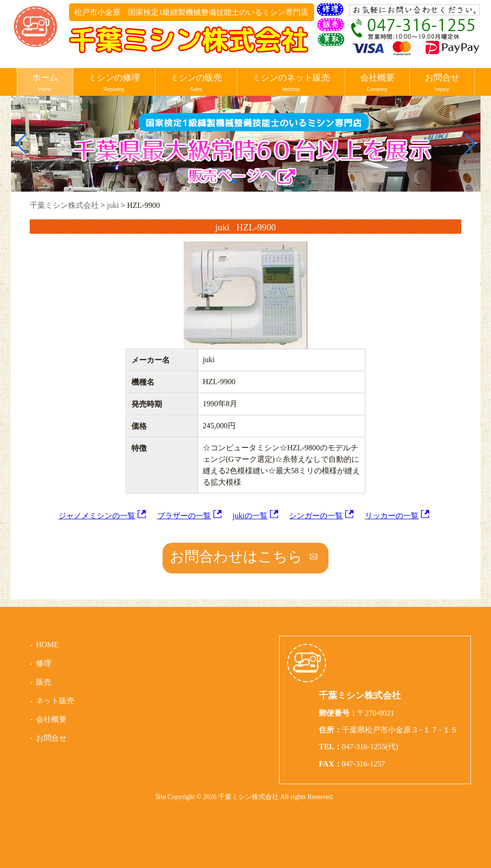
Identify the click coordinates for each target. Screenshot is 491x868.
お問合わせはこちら (236, 556)
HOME (47, 645)
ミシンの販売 (196, 83)
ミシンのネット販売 (291, 83)
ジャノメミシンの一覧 (97, 516)
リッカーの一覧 (392, 516)
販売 (44, 682)
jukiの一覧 (250, 516)
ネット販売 (55, 701)
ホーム (45, 83)
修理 (44, 663)
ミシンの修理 (114, 83)
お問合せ (442, 83)
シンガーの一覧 (316, 516)
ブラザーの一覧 (184, 516)
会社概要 (377, 83)
